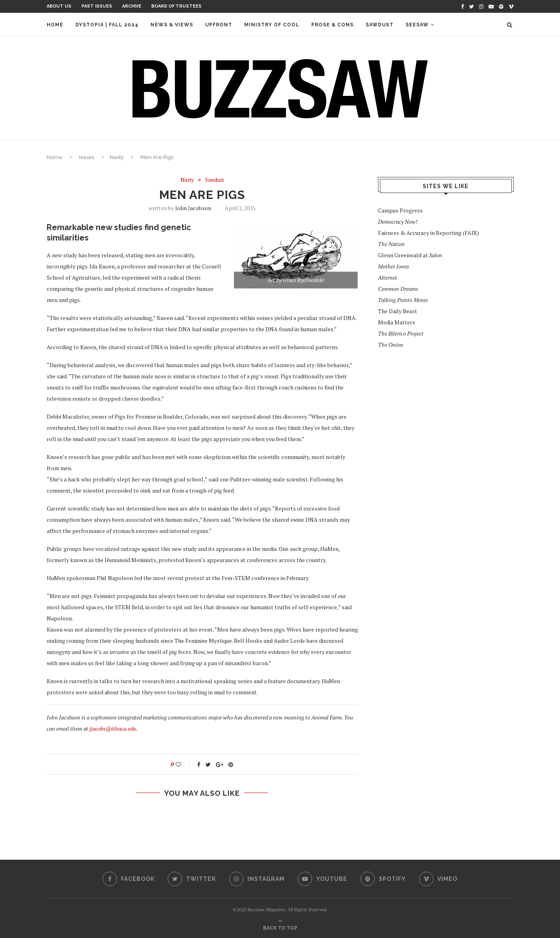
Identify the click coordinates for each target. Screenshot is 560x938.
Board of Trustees (176, 6)
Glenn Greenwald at (410, 255)
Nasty (117, 157)
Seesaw (417, 25)
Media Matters (397, 322)
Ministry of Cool (272, 25)
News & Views (172, 25)
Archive (132, 6)
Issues (87, 157)
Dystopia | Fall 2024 (107, 25)
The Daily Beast (398, 311)
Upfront (219, 25)
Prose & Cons (332, 25)
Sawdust (380, 25)
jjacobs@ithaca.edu (113, 728)
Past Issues (97, 6)
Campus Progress (400, 210)
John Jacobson (193, 208)
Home (55, 25)
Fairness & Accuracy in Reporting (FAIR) (428, 233)
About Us (59, 6)
